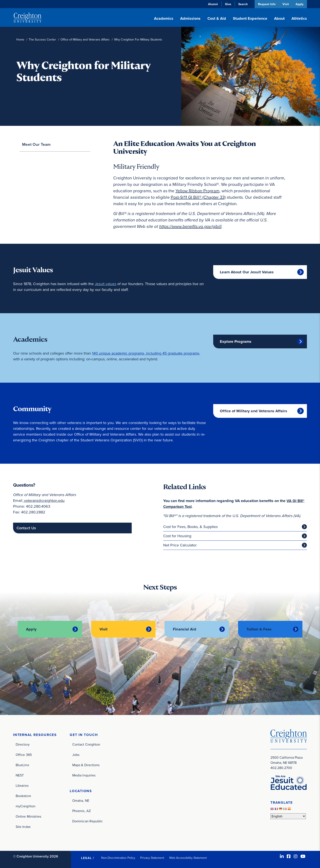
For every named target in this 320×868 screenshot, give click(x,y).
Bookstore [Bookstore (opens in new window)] (23, 796)
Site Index (23, 827)
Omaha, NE (81, 800)
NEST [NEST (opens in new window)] (20, 775)
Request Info (266, 4)
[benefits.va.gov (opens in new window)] (190, 226)
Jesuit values (106, 284)
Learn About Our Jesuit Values (247, 272)
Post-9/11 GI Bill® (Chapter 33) (198, 197)
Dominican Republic (88, 821)
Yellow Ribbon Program (197, 191)
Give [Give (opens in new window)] (227, 4)
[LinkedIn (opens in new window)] (282, 856)
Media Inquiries (84, 775)
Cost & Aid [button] (217, 18)
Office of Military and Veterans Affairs (85, 40)
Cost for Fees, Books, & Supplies (190, 527)
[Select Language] (288, 816)
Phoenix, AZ (82, 811)
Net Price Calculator (180, 545)
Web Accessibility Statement (188, 858)
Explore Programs (236, 341)
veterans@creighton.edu (44, 501)
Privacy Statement (152, 858)
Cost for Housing (177, 536)
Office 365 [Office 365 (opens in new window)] (24, 754)
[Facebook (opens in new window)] (289, 856)
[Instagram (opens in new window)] (296, 856)
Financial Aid (184, 629)
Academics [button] (164, 18)
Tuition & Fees (259, 629)
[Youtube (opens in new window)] (303, 856)
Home (20, 40)
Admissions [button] (190, 18)
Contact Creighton (86, 744)
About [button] (279, 18)
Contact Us (26, 528)
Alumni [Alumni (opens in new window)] (212, 4)
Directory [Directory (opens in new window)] (23, 744)
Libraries (22, 785)
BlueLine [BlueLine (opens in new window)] (22, 765)
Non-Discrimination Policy (118, 858)
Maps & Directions (86, 765)
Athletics (299, 18)
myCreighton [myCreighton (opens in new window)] (26, 806)
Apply (300, 4)
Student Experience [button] (250, 18)
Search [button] (242, 4)
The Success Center (42, 40)
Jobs (76, 754)
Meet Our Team (36, 144)
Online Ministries (28, 816)
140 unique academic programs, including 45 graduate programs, (146, 353)
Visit (285, 4)
